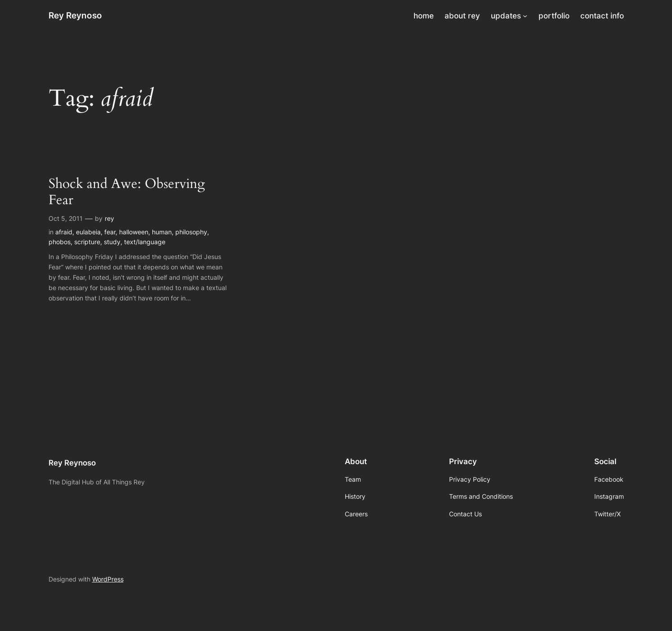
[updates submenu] (525, 16)
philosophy (191, 232)
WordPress (108, 579)
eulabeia (88, 232)
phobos (60, 242)
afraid (64, 232)
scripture (87, 242)
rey (109, 218)
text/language (145, 242)
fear (110, 232)
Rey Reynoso (75, 15)
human (162, 232)
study (112, 242)
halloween (134, 232)
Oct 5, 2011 (66, 218)
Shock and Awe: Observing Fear (127, 192)
